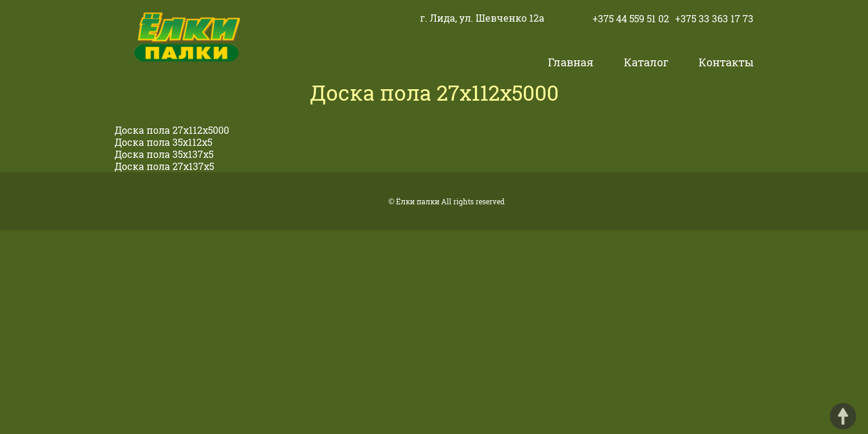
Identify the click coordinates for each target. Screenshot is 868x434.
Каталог (646, 62)
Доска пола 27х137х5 (164, 166)
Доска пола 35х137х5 (164, 154)
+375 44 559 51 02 (631, 18)
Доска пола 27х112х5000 (172, 130)
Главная (571, 62)
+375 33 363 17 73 (714, 18)
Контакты (726, 62)
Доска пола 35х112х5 (163, 142)
